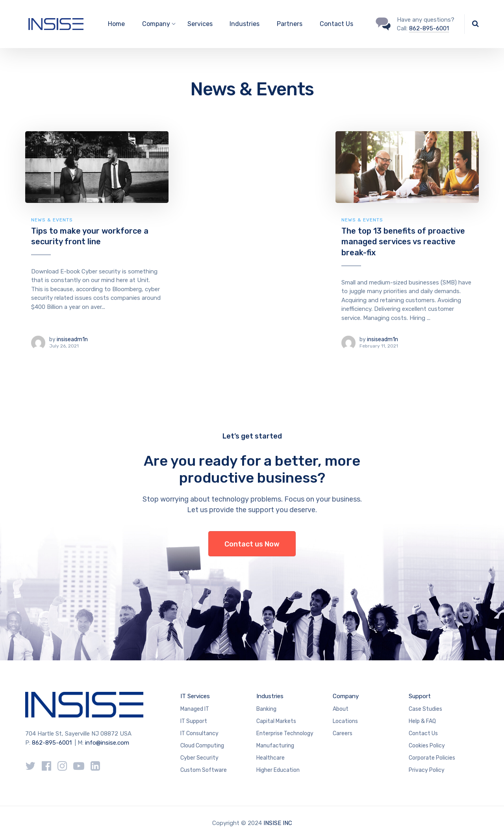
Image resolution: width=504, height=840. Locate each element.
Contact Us (336, 24)
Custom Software (204, 770)
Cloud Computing (202, 746)
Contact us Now (252, 544)
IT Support (194, 721)
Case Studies (425, 709)
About (341, 709)
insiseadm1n (72, 339)
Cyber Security (199, 758)
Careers (343, 733)
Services (200, 24)
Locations (345, 721)
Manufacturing (275, 746)
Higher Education (278, 770)
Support (420, 696)
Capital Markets (276, 721)
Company (346, 696)
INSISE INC (278, 823)
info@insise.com (107, 743)
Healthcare (271, 758)
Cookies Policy (427, 746)
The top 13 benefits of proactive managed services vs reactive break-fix (403, 242)
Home (116, 24)
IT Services (195, 696)
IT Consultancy (199, 733)
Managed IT (195, 709)
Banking (266, 709)
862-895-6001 (429, 28)
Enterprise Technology (285, 733)
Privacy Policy (427, 770)
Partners (290, 24)
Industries (245, 24)
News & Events (52, 220)
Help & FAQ (422, 721)
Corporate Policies (432, 758)
